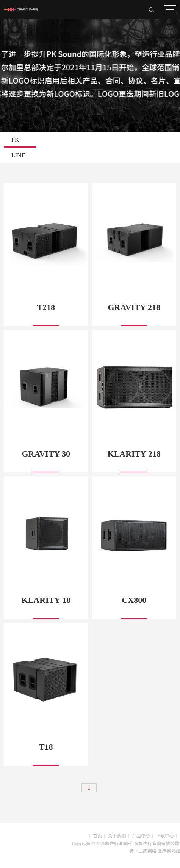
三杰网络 (144, 851)
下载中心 (162, 836)
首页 (95, 836)
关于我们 (114, 836)
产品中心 (138, 836)
